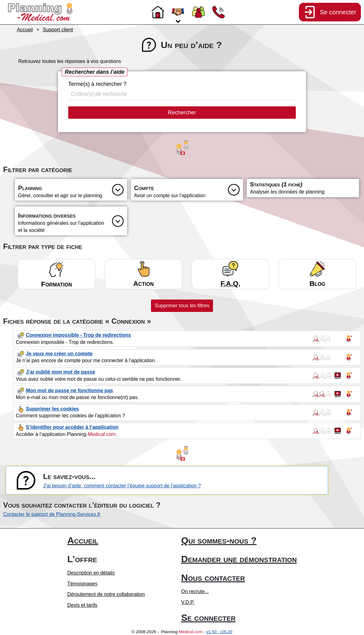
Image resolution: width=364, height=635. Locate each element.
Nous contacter (213, 577)
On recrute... (195, 591)
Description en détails (91, 573)
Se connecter (208, 617)
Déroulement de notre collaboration (106, 594)
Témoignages (82, 584)
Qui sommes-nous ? (219, 540)
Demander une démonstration (239, 559)
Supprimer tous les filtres (182, 306)
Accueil (83, 540)
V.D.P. (188, 602)
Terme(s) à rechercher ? (97, 84)
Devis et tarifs (82, 605)
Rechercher (182, 113)
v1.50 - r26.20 (219, 632)
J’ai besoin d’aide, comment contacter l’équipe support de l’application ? (122, 486)
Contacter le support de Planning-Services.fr (52, 514)
